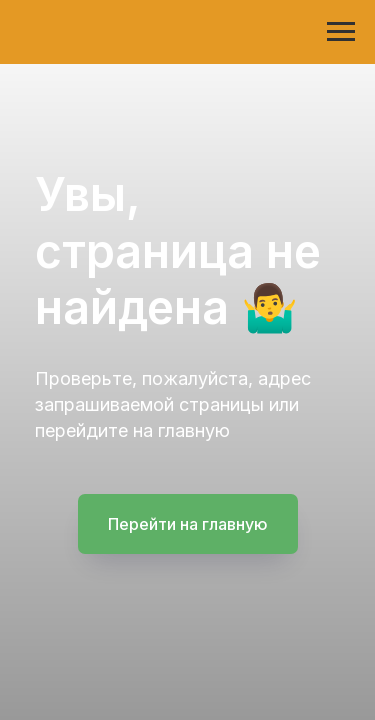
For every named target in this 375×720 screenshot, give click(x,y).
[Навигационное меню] (341, 32)
